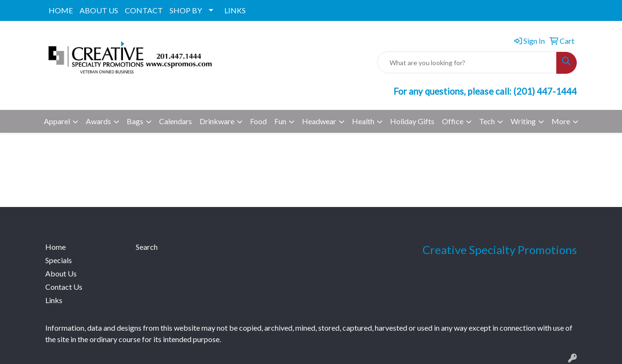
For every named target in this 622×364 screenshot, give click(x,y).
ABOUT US (99, 10)
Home (55, 247)
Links (54, 300)
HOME (61, 10)
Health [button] (363, 121)
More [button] (561, 121)
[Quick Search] (467, 62)
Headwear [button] (319, 121)
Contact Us (64, 287)
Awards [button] (98, 121)
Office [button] (453, 121)
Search (147, 247)
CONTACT (144, 10)
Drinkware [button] (217, 121)
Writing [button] (523, 121)
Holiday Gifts (412, 121)
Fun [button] (280, 121)
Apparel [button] (57, 121)
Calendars (176, 121)
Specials (59, 260)
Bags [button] (135, 121)
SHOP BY (186, 10)
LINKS (235, 10)
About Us (61, 273)
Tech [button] (487, 121)
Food (258, 121)
